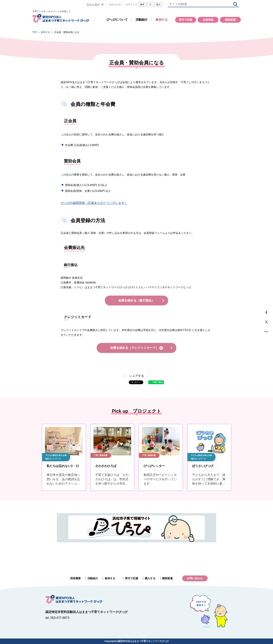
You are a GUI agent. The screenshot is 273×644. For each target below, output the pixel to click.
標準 (142, 5)
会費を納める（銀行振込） (136, 300)
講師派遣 (230, 20)
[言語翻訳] (95, 5)
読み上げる (115, 5)
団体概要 (75, 578)
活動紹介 (142, 20)
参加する (162, 20)
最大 (158, 5)
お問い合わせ (195, 578)
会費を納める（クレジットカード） (136, 348)
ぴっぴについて (117, 20)
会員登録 (208, 20)
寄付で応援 (186, 20)
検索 (235, 4)
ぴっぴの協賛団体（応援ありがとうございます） (94, 203)
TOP (35, 32)
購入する (150, 578)
